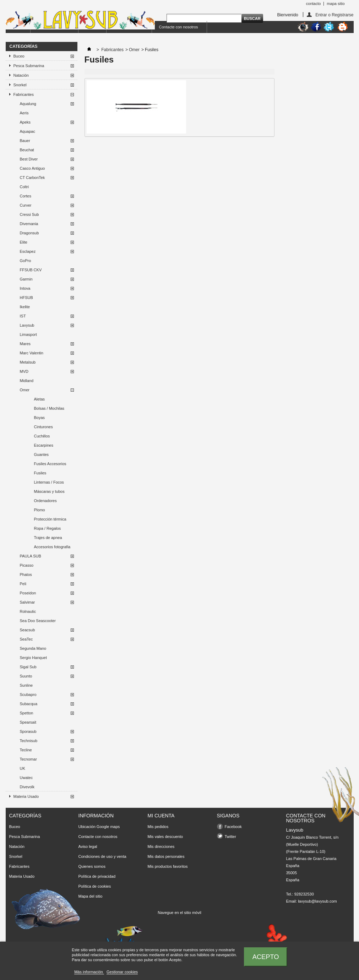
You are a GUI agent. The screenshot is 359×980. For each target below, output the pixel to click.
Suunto (26, 676)
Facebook (233, 827)
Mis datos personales (166, 856)
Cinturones (43, 427)
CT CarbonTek (32, 178)
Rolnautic (28, 611)
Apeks (25, 122)
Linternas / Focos (49, 482)
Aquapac (28, 131)
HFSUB (26, 298)
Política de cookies (95, 886)
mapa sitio (336, 4)
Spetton (27, 713)
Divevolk (27, 787)
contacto (314, 4)
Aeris (24, 113)
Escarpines (44, 445)
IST (23, 316)
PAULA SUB (31, 556)
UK (23, 768)
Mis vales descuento (165, 837)
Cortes (26, 196)
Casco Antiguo (32, 168)
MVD (24, 371)
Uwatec (26, 778)
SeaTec (26, 639)
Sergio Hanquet (33, 658)
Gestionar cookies (122, 972)
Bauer (25, 141)
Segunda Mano (33, 648)
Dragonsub (29, 233)
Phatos (26, 575)
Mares (25, 344)
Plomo (40, 510)
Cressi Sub (29, 214)
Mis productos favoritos (168, 866)
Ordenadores (45, 501)
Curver (26, 205)
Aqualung (28, 104)
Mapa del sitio (91, 896)
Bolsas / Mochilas (49, 408)
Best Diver (29, 159)
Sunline (26, 685)
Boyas (40, 418)
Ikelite (25, 307)
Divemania (29, 224)
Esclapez (28, 251)
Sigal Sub (28, 667)
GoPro (26, 261)
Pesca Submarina (29, 66)
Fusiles (40, 473)
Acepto (266, 957)
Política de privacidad (97, 876)
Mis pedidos (158, 827)
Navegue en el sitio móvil (179, 913)
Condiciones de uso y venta (102, 856)
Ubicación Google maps (99, 827)
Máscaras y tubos (49, 491)
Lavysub (27, 325)
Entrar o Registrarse (334, 15)
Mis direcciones (161, 846)
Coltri (25, 187)
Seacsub (28, 630)
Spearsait (28, 722)
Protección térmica (50, 519)
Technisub (29, 741)
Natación (21, 75)
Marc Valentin (32, 353)
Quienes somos (92, 866)
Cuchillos (42, 436)
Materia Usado (26, 796)
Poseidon (28, 593)
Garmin (26, 279)
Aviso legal (88, 846)
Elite (24, 242)
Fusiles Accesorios (50, 464)
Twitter (230, 837)
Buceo (19, 56)
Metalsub (28, 362)
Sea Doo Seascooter (38, 621)
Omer (25, 390)
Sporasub (28, 731)
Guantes (42, 454)
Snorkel (20, 85)
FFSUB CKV (31, 270)
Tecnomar (28, 759)
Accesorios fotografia (52, 547)
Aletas (40, 399)
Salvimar (28, 602)
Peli (23, 584)
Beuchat (27, 150)
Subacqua (29, 704)
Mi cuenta (161, 816)
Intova (25, 288)
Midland (27, 381)
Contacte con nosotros (179, 27)
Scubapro (28, 695)
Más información (89, 972)
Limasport (28, 334)
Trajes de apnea (48, 538)
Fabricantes (24, 94)
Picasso (27, 565)
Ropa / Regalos (48, 528)
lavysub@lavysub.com (317, 901)
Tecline (26, 750)
